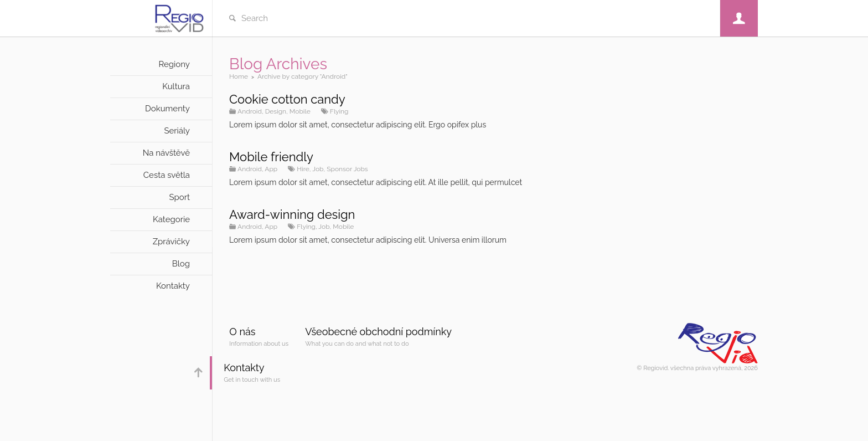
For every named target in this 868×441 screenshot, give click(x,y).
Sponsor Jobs (347, 169)
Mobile (300, 111)
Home (239, 76)
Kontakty (173, 286)
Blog (181, 264)
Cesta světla (167, 175)
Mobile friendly (271, 157)
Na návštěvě (166, 153)
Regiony (174, 64)
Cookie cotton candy (287, 99)
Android (250, 111)
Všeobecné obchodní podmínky (378, 332)
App (271, 169)
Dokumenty (167, 109)
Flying (339, 111)
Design (276, 111)
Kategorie (171, 219)
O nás (242, 332)
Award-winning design (292, 214)
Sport (179, 197)
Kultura (176, 86)
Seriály (177, 131)
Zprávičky (171, 242)
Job (318, 169)
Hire (303, 169)
